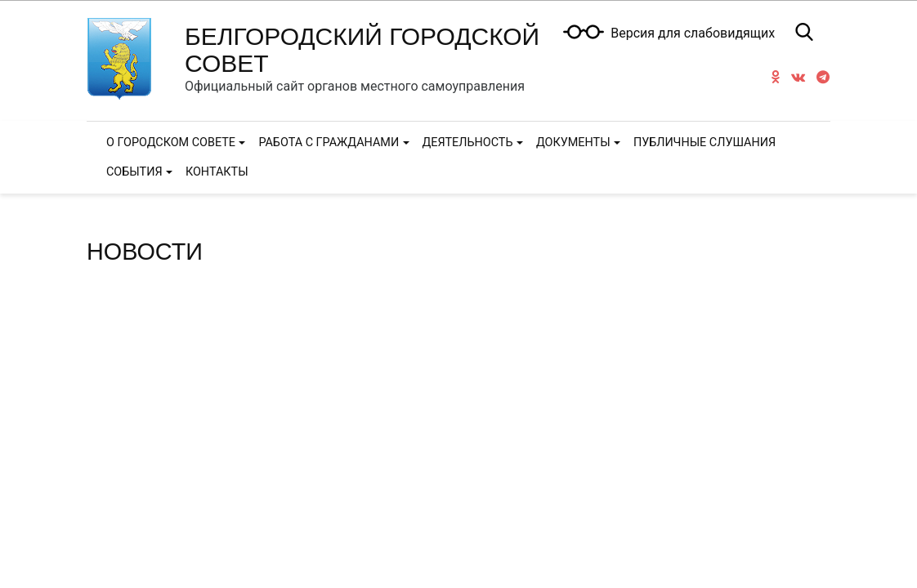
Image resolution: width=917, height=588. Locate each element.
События (134, 172)
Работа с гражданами (329, 143)
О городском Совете (171, 143)
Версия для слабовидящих (693, 33)
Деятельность (468, 143)
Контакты (217, 172)
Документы (573, 143)
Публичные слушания (705, 143)
